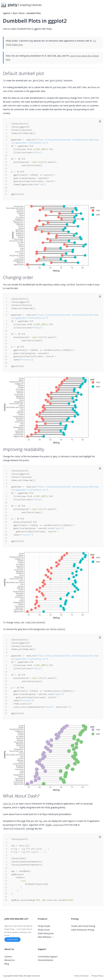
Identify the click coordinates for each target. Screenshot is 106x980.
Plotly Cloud (44, 930)
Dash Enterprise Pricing (83, 930)
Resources (10, 960)
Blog (7, 964)
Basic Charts (19, 13)
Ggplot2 (7, 13)
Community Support (48, 957)
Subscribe (13, 939)
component (54, 825)
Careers (8, 957)
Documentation (45, 960)
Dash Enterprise (46, 933)
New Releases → (46, 937)
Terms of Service (81, 976)
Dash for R (8, 804)
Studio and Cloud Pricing (83, 926)
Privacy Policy (97, 976)
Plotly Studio (44, 926)
